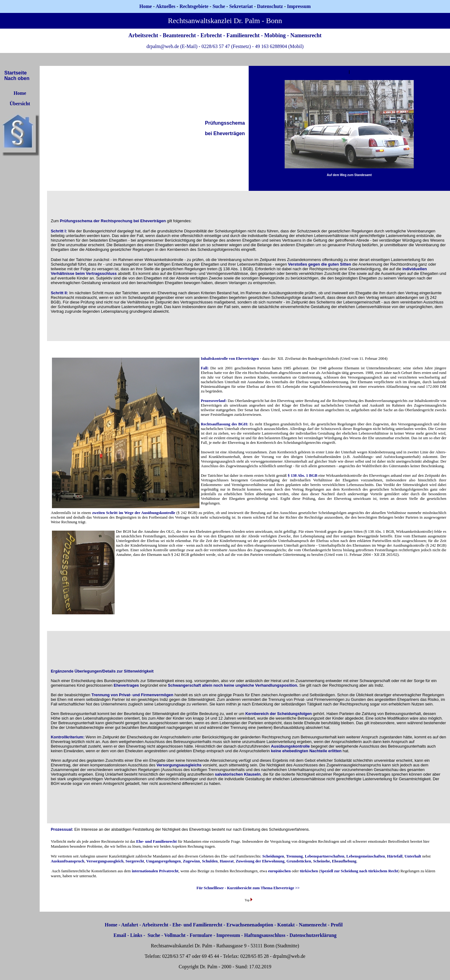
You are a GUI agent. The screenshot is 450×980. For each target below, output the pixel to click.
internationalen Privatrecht (155, 871)
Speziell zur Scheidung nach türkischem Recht (359, 871)
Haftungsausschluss (265, 935)
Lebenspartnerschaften (325, 856)
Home (146, 6)
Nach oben (17, 78)
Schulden (210, 861)
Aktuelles (166, 6)
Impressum (228, 935)
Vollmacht (175, 935)
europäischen (279, 871)
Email (120, 935)
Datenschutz (270, 6)
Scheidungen (273, 856)
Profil (337, 925)
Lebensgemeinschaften (366, 856)
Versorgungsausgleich (105, 861)
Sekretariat (242, 6)
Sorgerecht (135, 861)
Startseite (16, 73)
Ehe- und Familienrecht (156, 841)
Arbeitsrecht (155, 925)
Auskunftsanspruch (67, 861)
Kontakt (286, 925)
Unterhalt (413, 856)
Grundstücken (299, 861)
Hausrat (227, 861)
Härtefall (395, 856)
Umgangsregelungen (163, 861)
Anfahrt (130, 925)
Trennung (294, 856)
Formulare (201, 935)
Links (136, 935)
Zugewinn (191, 861)
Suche (219, 6)
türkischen (309, 871)
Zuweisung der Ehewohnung (260, 861)
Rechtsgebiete (194, 6)
